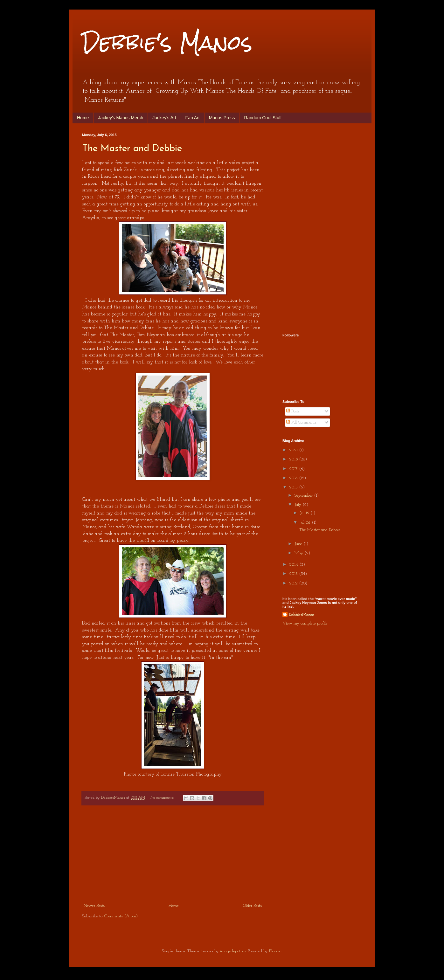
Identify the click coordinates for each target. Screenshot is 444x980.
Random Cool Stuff (263, 118)
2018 (294, 459)
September (304, 496)
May (299, 553)
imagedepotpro (233, 951)
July (298, 505)
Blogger (275, 951)
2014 (294, 565)
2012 (294, 583)
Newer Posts (94, 906)
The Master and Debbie (132, 149)
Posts (293, 411)
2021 (294, 450)
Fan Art (193, 118)
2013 (294, 574)
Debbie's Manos (167, 42)
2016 (294, 478)
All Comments (301, 422)
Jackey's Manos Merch (121, 118)
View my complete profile (305, 623)
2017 (294, 469)
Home (83, 118)
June (299, 544)
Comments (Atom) (121, 916)
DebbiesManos (302, 615)
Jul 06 (306, 523)
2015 (294, 487)
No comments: (163, 798)
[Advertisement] (173, 854)
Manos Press (222, 118)
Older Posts (252, 906)
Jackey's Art (164, 118)
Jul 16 (305, 513)
